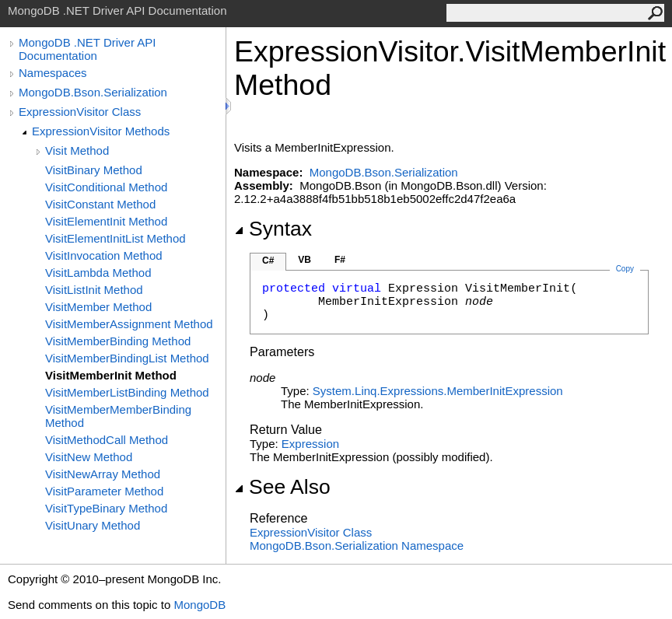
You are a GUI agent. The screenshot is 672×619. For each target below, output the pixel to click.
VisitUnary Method (93, 525)
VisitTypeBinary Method (106, 508)
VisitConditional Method (106, 187)
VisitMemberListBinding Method (127, 392)
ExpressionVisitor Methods (101, 131)
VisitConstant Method (100, 204)
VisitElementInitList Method (115, 238)
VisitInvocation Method (104, 255)
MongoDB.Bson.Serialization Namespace (357, 546)
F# (340, 260)
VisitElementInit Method (106, 221)
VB (304, 260)
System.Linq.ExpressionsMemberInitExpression (438, 391)
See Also (282, 487)
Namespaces (53, 73)
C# (268, 261)
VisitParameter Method (104, 491)
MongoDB (199, 605)
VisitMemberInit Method (111, 375)
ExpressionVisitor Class (80, 112)
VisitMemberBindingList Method (127, 358)
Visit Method (77, 150)
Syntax (273, 229)
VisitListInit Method (94, 290)
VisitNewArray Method (103, 474)
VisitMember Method (98, 307)
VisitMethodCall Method (107, 440)
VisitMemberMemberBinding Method (118, 416)
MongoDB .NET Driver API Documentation (87, 49)
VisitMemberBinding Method (118, 341)
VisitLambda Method (98, 273)
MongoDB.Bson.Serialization (93, 92)
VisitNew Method (89, 457)
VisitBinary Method (94, 170)
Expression (310, 444)
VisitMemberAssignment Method (129, 324)
